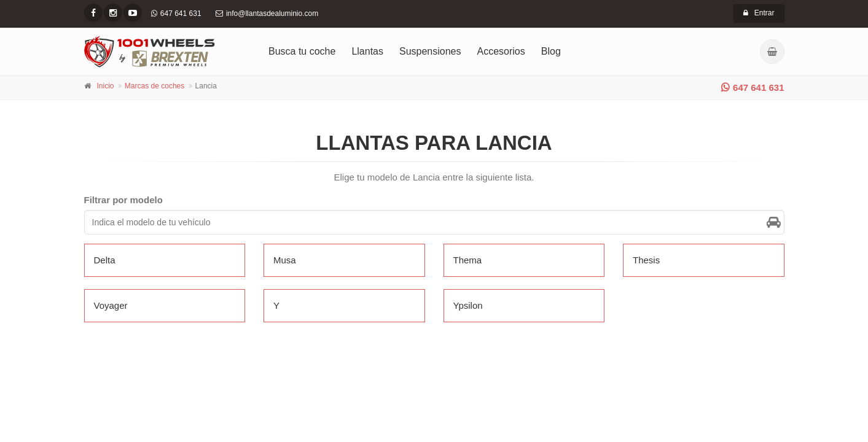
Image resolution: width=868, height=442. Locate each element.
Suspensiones (430, 51)
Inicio (106, 86)
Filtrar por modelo (123, 200)
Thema (468, 260)
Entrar (759, 13)
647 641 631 (753, 87)
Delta (105, 260)
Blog (551, 51)
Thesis (646, 260)
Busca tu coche (302, 51)
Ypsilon (468, 305)
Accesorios (501, 51)
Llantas (367, 51)
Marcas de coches (154, 86)
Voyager (111, 305)
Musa (285, 260)
